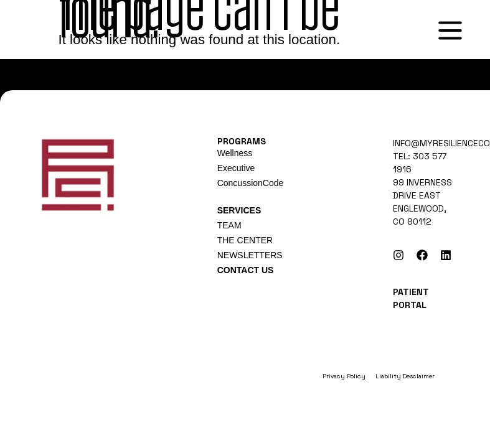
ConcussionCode (251, 183)
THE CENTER (245, 240)
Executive (236, 168)
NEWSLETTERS (250, 255)
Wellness (235, 153)
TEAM (229, 225)
